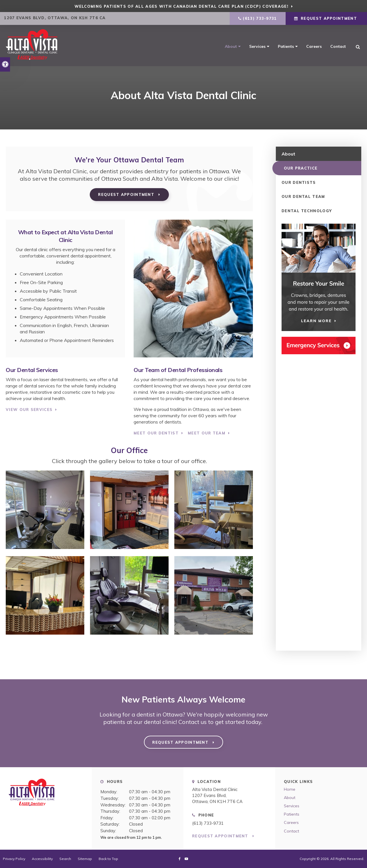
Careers (314, 46)
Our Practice (298, 168)
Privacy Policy (14, 859)
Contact (338, 46)
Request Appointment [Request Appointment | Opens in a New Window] (329, 18)
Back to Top (108, 859)
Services (257, 46)
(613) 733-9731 (260, 18)
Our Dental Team (303, 196)
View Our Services (29, 410)
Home (290, 789)
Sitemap (85, 859)
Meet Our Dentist (156, 433)
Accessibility (42, 859)
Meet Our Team (207, 433)
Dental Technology (307, 211)
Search (65, 859)
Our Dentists (299, 182)
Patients (286, 46)
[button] (328, 99)
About (231, 46)
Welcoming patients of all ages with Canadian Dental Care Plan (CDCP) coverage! (181, 6)
